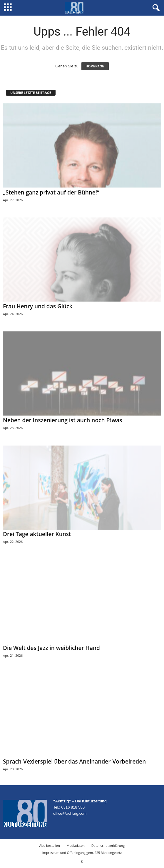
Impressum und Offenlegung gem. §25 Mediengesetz (82, 853)
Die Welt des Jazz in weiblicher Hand (51, 648)
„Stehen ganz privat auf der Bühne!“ (51, 192)
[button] (155, 8)
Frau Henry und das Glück (38, 306)
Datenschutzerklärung (108, 845)
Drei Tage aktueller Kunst (37, 534)
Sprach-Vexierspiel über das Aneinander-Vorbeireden (74, 761)
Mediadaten (76, 845)
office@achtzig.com (70, 813)
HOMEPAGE (95, 66)
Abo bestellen (50, 845)
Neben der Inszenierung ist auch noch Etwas (62, 420)
